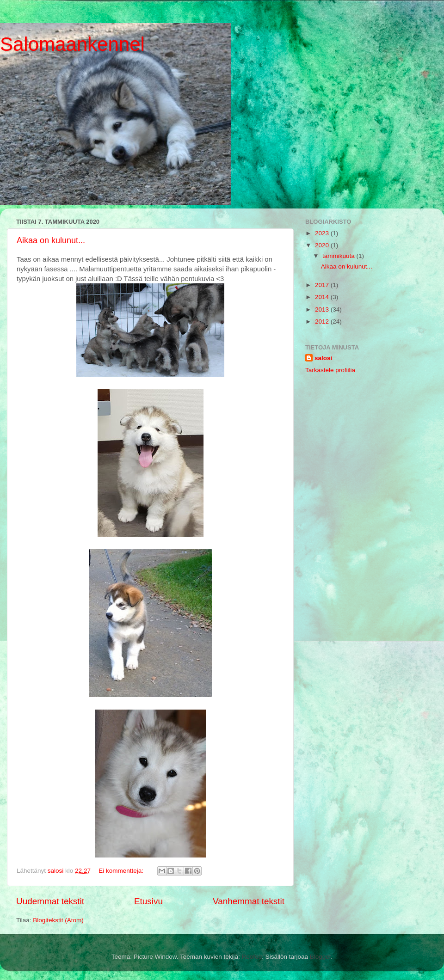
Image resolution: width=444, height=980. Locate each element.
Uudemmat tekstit (50, 901)
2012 (323, 322)
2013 (323, 309)
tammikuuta (339, 256)
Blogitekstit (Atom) (58, 920)
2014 (323, 297)
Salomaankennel (72, 44)
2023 (323, 233)
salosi (323, 358)
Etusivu (148, 901)
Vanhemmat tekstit (249, 901)
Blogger (321, 957)
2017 (323, 285)
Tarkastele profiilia (330, 370)
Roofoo (252, 957)
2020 (323, 245)
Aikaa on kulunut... (51, 240)
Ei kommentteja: (122, 871)
